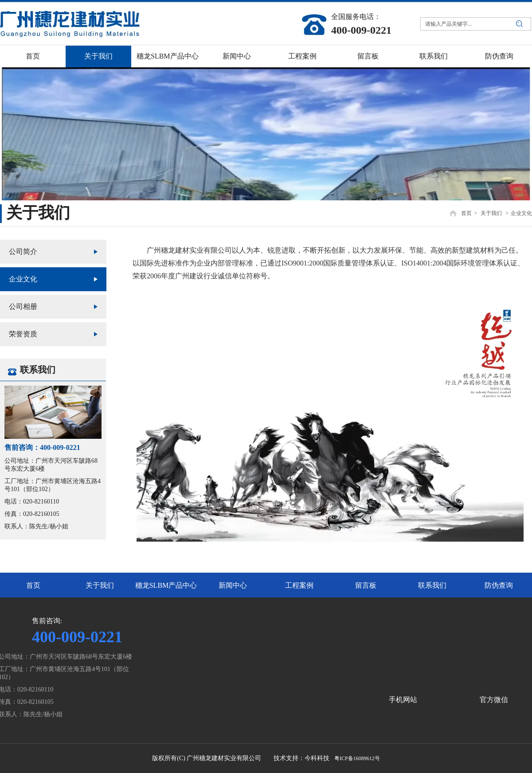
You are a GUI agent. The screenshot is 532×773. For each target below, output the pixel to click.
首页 (466, 213)
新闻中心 (233, 585)
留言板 (366, 585)
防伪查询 (499, 585)
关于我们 (491, 213)
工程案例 (299, 585)
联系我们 (432, 585)
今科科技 (317, 758)
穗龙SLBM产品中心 (166, 585)
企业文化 (521, 213)
